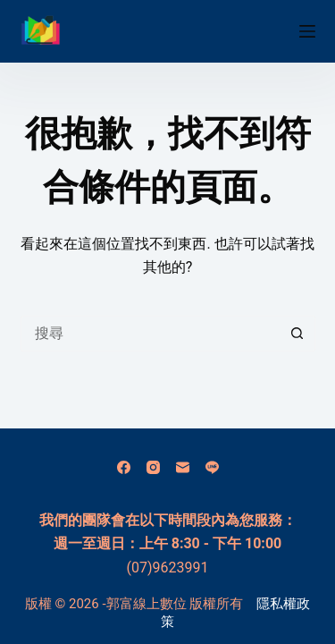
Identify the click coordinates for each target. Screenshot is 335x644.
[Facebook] (124, 467)
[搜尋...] (150, 334)
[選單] (307, 31)
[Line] (212, 467)
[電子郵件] (183, 467)
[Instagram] (153, 467)
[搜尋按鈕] (297, 334)
